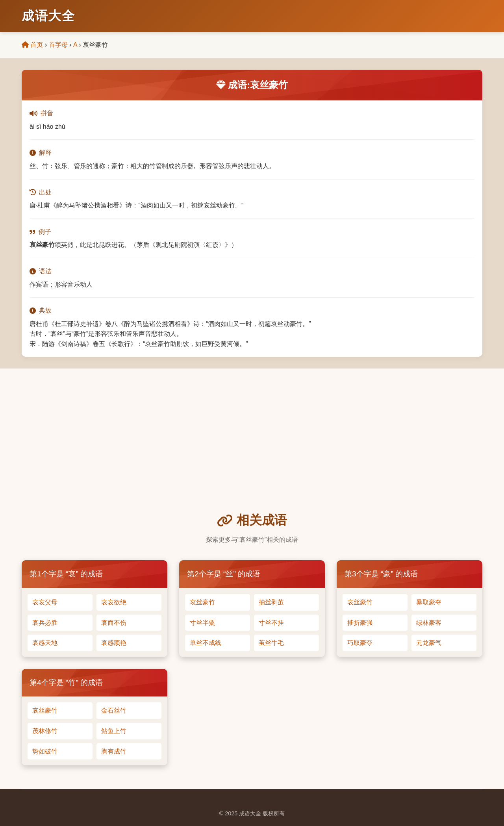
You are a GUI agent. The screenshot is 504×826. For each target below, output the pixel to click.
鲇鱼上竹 (114, 731)
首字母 (58, 45)
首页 (32, 45)
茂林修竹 (45, 731)
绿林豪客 (429, 623)
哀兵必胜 (45, 623)
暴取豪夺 (429, 602)
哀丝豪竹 (202, 602)
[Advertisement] (252, 451)
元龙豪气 (429, 643)
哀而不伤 (114, 623)
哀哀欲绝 (114, 602)
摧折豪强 (360, 623)
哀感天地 (45, 643)
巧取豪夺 (360, 643)
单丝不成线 (206, 643)
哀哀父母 (45, 602)
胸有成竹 (114, 751)
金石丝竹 (114, 710)
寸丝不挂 (271, 623)
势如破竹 (45, 751)
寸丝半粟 (202, 623)
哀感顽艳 (114, 643)
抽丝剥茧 (271, 602)
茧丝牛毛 (271, 643)
